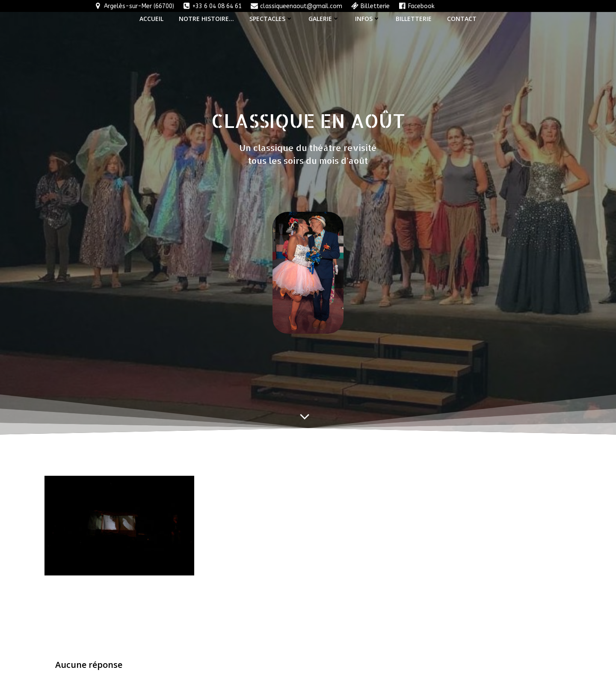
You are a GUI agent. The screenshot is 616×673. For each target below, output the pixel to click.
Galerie (324, 19)
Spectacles (271, 19)
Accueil (151, 19)
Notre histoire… (206, 19)
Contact (462, 19)
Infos (368, 19)
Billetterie (414, 19)
